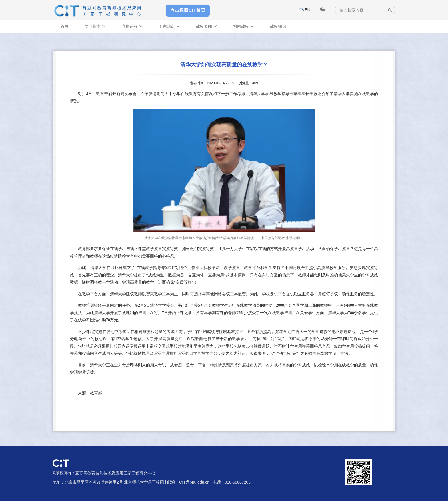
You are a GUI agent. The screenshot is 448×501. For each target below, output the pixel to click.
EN (307, 10)
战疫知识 (278, 26)
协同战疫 (244, 26)
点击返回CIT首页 (188, 10)
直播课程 (132, 26)
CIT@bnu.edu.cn (194, 482)
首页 (65, 26)
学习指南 (95, 26)
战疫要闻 (207, 26)
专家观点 (169, 26)
